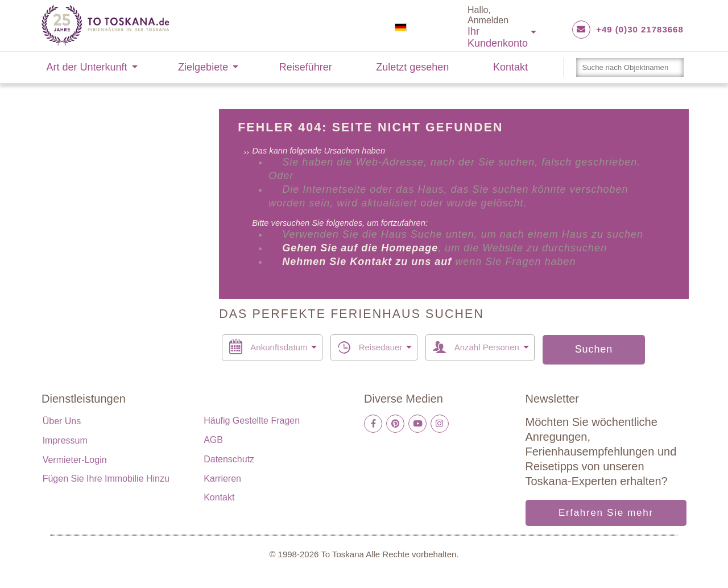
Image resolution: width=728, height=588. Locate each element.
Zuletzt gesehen (412, 67)
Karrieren (222, 479)
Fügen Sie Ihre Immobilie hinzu (106, 479)
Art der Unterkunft (87, 67)
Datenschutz (229, 459)
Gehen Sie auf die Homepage (360, 248)
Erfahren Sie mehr (606, 513)
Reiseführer (306, 67)
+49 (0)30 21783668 (640, 29)
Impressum (65, 440)
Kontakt (510, 67)
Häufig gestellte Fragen (252, 421)
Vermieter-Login (75, 460)
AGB (213, 440)
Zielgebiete (203, 67)
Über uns (62, 421)
